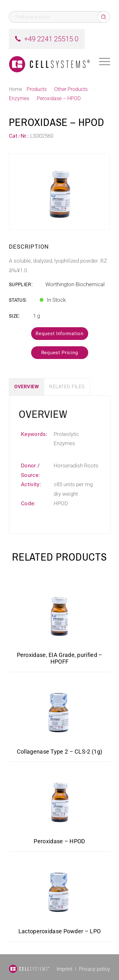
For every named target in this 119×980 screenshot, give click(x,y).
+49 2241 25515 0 (51, 39)
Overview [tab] (26, 387)
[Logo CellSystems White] (49, 62)
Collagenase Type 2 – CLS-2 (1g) (60, 752)
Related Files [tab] (67, 387)
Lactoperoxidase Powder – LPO (60, 931)
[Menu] (105, 62)
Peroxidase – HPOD (59, 841)
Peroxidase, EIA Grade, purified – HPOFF (60, 658)
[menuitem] (105, 62)
